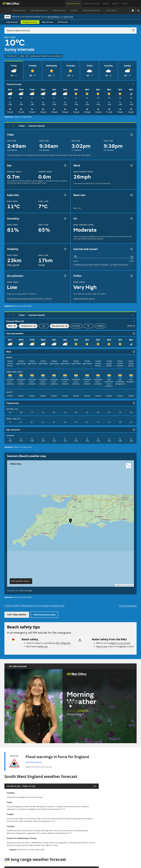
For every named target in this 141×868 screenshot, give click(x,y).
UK (63, 22)
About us (115, 4)
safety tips (43, 646)
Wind (11, 326)
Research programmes (91, 4)
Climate (74, 10)
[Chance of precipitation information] (131, 195)
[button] (70, 521)
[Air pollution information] (65, 276)
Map (48, 22)
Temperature (27, 326)
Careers (125, 4)
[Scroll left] (128, 84)
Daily (12, 22)
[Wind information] (134, 352)
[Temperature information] (134, 403)
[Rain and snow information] (134, 430)
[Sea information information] (65, 165)
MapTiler (119, 585)
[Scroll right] (134, 84)
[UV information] (131, 219)
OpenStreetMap (129, 585)
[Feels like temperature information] (65, 195)
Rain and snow (59, 326)
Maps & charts (59, 10)
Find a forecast (19, 10)
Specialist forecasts (92, 10)
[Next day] (14, 126)
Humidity (76, 326)
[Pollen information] (131, 276)
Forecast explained (128, 606)
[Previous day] (8, 126)
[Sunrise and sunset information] (131, 249)
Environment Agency (34, 762)
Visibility (100, 326)
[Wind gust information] (131, 165)
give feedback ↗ (54, 17)
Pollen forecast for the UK (84, 299)
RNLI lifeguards (63, 643)
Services (106, 4)
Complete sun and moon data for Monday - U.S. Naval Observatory (101, 264)
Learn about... (112, 10)
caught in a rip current (120, 643)
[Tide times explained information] (131, 135)
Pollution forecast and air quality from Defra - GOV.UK (29, 299)
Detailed (30, 22)
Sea (44, 326)
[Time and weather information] (134, 333)
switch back (68, 17)
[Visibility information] (65, 249)
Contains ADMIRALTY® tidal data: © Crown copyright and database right (34, 606)
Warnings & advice (39, 10)
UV (89, 326)
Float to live (102, 646)
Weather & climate (73, 4)
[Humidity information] (65, 219)
